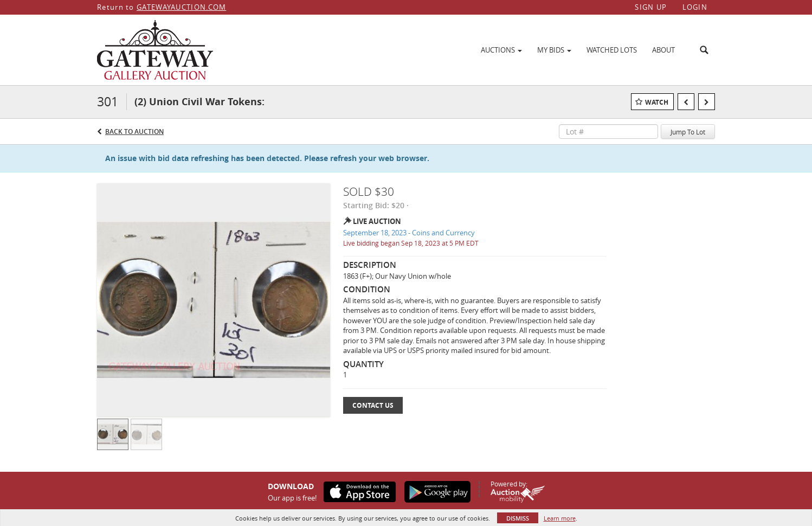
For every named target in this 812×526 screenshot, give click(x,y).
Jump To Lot (688, 132)
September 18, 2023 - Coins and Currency (409, 233)
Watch (657, 102)
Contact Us (373, 405)
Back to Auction (134, 131)
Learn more (560, 518)
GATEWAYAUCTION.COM (181, 7)
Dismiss (518, 518)
